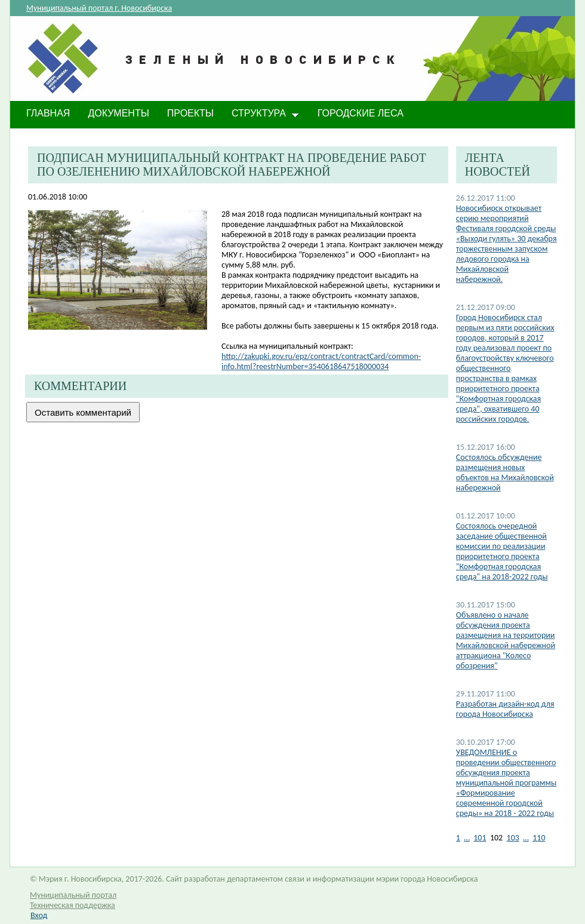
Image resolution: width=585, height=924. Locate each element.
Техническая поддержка (73, 905)
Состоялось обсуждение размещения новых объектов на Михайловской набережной (505, 472)
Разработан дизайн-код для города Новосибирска (505, 709)
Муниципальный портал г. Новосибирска (99, 8)
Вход (39, 915)
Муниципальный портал (73, 895)
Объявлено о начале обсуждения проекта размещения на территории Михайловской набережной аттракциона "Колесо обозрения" (506, 640)
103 (513, 838)
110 (539, 838)
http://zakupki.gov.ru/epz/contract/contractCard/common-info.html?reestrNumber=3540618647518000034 (321, 361)
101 (480, 838)
